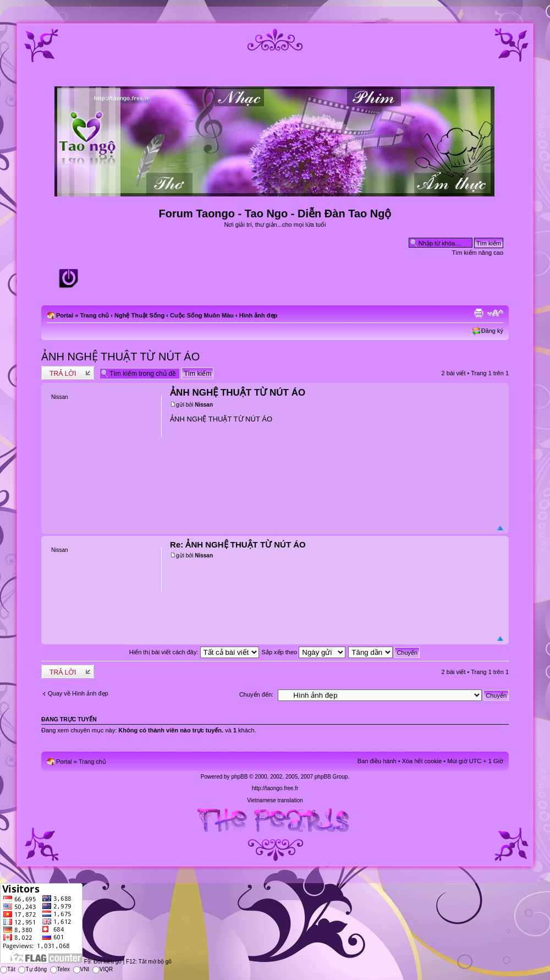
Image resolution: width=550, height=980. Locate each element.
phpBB (239, 777)
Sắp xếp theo (304, 652)
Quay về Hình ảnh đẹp (78, 693)
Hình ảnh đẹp (258, 315)
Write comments (68, 373)
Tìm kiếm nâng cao (478, 253)
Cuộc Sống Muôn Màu (202, 315)
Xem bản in (479, 313)
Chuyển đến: (256, 694)
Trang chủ (94, 315)
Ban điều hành (377, 761)
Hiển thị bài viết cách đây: (194, 652)
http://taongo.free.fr (275, 788)
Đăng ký (492, 331)
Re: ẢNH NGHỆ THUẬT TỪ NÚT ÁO (238, 544)
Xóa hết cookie (422, 761)
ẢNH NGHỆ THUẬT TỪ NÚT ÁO (120, 357)
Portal (65, 315)
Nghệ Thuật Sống (139, 315)
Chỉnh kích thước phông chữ (495, 313)
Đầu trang (500, 529)
